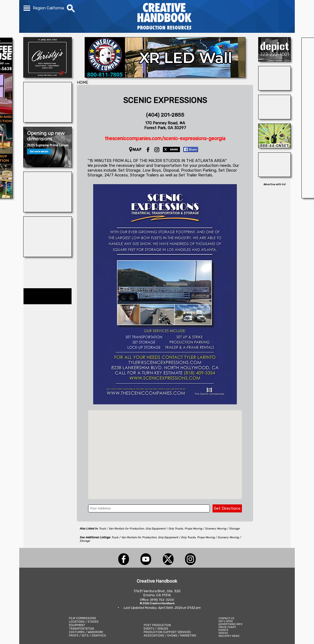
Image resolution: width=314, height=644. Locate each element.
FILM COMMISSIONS (83, 618)
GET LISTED (226, 621)
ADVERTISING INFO (230, 624)
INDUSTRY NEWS (229, 636)
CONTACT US (226, 618)
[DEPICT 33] (274, 60)
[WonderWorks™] (48, 255)
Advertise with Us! (275, 184)
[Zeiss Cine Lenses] (48, 166)
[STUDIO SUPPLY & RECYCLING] (274, 89)
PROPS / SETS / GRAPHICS (87, 636)
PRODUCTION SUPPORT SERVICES (167, 632)
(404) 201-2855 (165, 115)
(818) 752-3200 (162, 600)
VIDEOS (223, 633)
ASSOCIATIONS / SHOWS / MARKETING (170, 636)
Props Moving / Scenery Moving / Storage (212, 529)
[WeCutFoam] (48, 211)
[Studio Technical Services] (274, 175)
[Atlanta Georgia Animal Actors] (274, 118)
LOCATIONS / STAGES (84, 622)
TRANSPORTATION (81, 629)
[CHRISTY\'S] (48, 76)
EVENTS (223, 630)
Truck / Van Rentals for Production (121, 529)
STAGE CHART (227, 627)
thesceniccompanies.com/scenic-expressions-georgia (165, 139)
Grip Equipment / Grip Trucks (164, 529)
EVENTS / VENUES (156, 629)
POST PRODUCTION (157, 625)
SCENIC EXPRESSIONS (165, 100)
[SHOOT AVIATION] (48, 121)
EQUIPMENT (77, 625)
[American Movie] (165, 76)
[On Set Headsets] (274, 147)
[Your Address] (149, 508)
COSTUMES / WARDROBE (86, 632)
